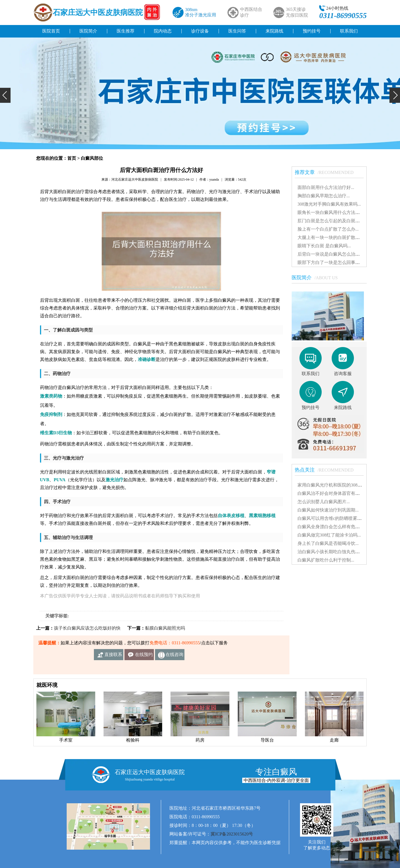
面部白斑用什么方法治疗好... (326, 187)
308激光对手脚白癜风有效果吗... (329, 204)
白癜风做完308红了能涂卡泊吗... (329, 535)
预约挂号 (312, 31)
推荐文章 (327, 172)
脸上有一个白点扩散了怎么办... (328, 229)
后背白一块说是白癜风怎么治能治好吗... (337, 254)
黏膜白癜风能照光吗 (165, 628)
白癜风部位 (92, 158)
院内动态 (163, 31)
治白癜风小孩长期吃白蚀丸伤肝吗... (332, 552)
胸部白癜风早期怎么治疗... (324, 196)
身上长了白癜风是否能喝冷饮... (328, 543)
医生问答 (237, 31)
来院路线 (274, 31)
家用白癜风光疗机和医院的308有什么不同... (340, 485)
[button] (5, 95)
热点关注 (327, 470)
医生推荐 (126, 31)
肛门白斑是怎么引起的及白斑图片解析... (337, 221)
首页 (72, 158)
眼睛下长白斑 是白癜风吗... (324, 246)
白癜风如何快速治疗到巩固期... (328, 510)
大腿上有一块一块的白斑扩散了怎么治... (337, 237)
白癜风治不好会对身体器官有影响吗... (335, 493)
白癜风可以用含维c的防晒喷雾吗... (331, 518)
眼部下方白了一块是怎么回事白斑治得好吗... (341, 262)
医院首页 (51, 31)
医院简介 (88, 31)
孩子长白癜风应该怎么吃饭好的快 (87, 628)
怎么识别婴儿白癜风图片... (324, 502)
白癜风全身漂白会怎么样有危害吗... (332, 527)
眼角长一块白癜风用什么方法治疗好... (335, 212)
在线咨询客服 (174, 656)
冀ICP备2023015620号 (232, 834)
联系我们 (349, 31)
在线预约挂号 (144, 656)
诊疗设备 (200, 31)
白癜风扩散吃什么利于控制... (326, 560)
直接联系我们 (113, 656)
